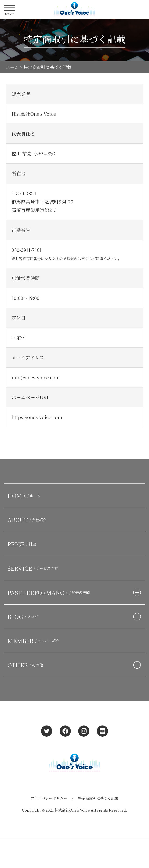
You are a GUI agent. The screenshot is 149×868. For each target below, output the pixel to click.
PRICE (23, 544)
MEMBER (34, 641)
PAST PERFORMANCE (50, 592)
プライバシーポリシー (49, 798)
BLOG (24, 616)
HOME (25, 496)
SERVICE (34, 568)
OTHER (26, 665)
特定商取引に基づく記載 (98, 798)
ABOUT (28, 520)
